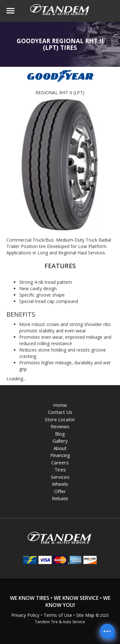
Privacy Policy (25, 615)
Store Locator (60, 419)
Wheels (60, 484)
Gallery (60, 441)
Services (60, 477)
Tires (60, 469)
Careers (60, 462)
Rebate (60, 498)
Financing (60, 455)
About (60, 448)
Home (60, 405)
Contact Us (60, 412)
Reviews (60, 426)
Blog (60, 434)
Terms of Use (58, 615)
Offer (60, 491)
